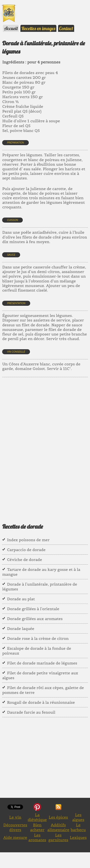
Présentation (16, 303)
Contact (66, 28)
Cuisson (12, 220)
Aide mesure (15, 837)
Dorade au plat (21, 599)
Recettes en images (38, 28)
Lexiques (78, 837)
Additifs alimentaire (58, 827)
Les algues (78, 817)
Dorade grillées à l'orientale (33, 609)
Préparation (15, 143)
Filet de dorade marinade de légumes (42, 663)
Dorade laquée (21, 629)
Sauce (11, 255)
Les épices (58, 817)
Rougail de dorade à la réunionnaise (41, 702)
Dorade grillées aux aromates (35, 619)
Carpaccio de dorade (26, 550)
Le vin (15, 817)
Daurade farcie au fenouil (31, 712)
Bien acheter (37, 827)
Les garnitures (58, 837)
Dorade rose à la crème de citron (38, 638)
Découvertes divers (15, 827)
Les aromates (37, 837)
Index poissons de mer (28, 540)
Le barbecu (78, 827)
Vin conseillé (16, 352)
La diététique (37, 817)
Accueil (11, 28)
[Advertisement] (45, 444)
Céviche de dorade (24, 560)
